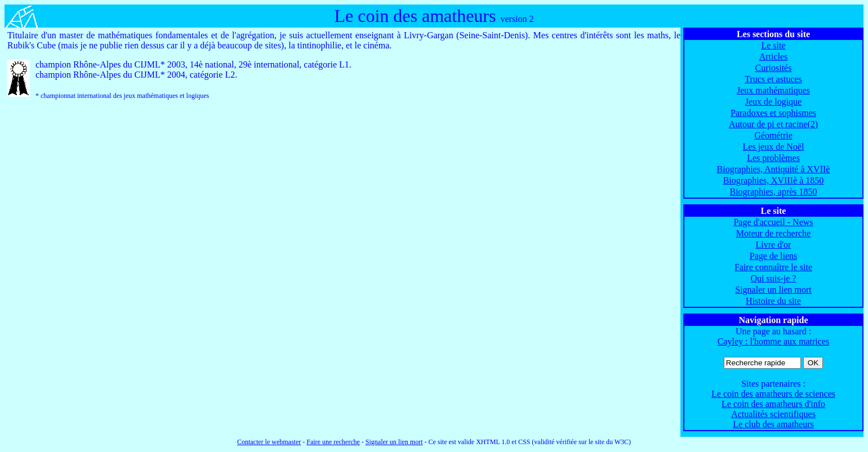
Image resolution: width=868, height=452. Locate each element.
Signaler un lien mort (773, 290)
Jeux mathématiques (773, 90)
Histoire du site (773, 301)
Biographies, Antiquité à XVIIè (774, 169)
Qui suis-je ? (774, 278)
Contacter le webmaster (269, 442)
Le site (773, 45)
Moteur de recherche (773, 233)
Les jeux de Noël (774, 147)
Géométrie (773, 135)
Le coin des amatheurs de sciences (773, 394)
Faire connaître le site (773, 267)
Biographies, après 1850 (773, 192)
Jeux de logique (773, 102)
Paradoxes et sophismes (773, 113)
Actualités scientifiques (773, 414)
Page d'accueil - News (773, 222)
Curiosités (774, 68)
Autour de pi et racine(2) (773, 124)
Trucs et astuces (773, 79)
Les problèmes (773, 158)
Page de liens (773, 256)
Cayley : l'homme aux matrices (773, 341)
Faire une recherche (333, 442)
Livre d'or (774, 245)
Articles (774, 57)
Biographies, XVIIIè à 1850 (774, 180)
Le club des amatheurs (773, 424)
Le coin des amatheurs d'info (773, 404)
